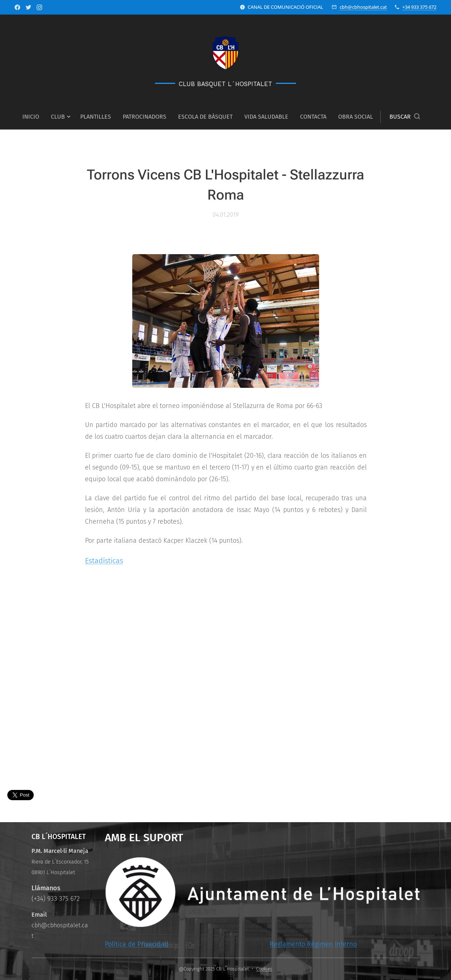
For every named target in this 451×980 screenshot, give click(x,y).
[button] (405, 117)
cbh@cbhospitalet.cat (363, 7)
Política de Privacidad (136, 944)
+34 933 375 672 (419, 7)
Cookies (264, 969)
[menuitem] (34, 117)
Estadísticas (104, 561)
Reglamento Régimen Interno (313, 944)
